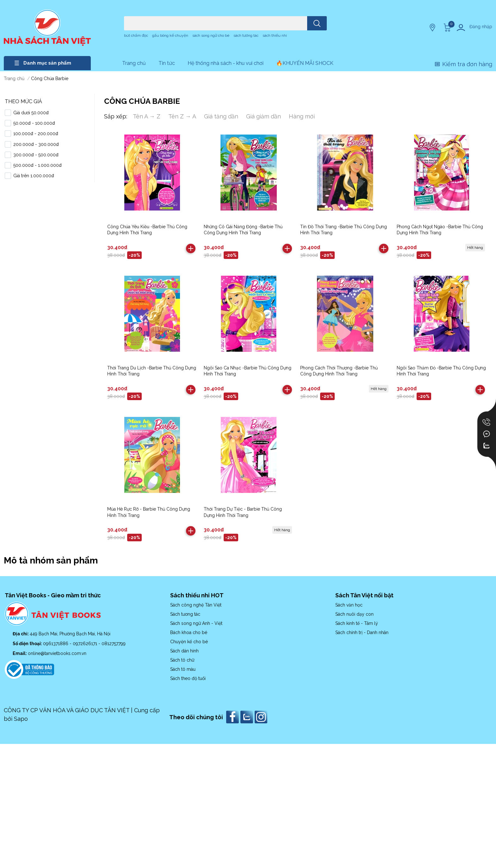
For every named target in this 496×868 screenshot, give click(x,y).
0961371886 (56, 644)
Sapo (21, 719)
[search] (317, 23)
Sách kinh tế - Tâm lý (357, 623)
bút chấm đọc (136, 35)
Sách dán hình (184, 651)
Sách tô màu (183, 669)
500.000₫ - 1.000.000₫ (37, 165)
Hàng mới (302, 116)
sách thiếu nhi (275, 35)
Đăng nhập (481, 27)
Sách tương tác (185, 614)
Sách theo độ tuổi (188, 678)
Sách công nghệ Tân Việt (196, 605)
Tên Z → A (182, 116)
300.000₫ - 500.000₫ (36, 155)
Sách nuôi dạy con (354, 614)
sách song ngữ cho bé (211, 35)
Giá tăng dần (221, 116)
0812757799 (114, 644)
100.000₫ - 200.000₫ (36, 134)
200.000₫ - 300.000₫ (36, 144)
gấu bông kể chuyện (170, 35)
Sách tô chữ (182, 660)
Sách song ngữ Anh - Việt (196, 623)
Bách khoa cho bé (189, 632)
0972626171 (86, 644)
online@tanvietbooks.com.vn (57, 653)
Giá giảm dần (263, 116)
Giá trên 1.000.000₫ (34, 176)
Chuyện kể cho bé (189, 642)
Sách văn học (349, 605)
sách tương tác (246, 35)
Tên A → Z (147, 116)
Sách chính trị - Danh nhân (362, 632)
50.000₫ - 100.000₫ (34, 123)
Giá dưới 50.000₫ (31, 113)
